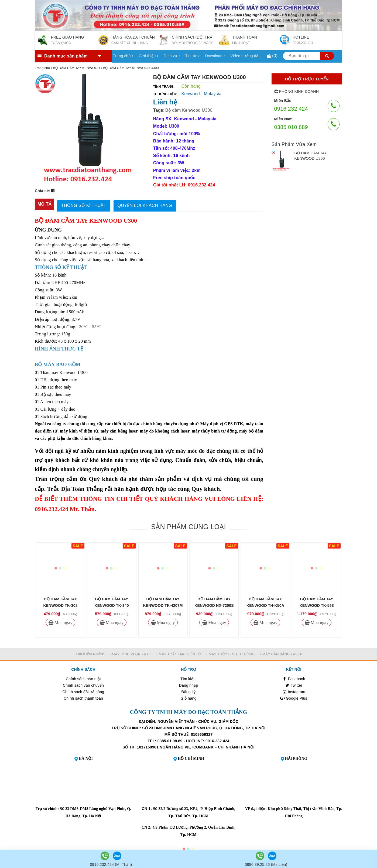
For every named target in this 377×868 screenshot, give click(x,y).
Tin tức (193, 56)
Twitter (294, 684)
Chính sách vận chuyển (83, 684)
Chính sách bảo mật (83, 678)
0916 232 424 (291, 109)
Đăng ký (188, 690)
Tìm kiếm (188, 678)
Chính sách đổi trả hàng (83, 690)
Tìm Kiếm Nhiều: (90, 653)
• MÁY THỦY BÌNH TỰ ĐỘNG (230, 653)
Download (215, 56)
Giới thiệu (148, 56)
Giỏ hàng (188, 697)
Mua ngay (63, 621)
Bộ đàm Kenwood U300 (189, 110)
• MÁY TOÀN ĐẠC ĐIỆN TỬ (179, 653)
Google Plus (294, 697)
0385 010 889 (291, 127)
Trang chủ (123, 56)
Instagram (294, 690)
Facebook (294, 678)
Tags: (159, 110)
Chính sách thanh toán (83, 697)
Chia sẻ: (42, 191)
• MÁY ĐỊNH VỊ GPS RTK (130, 653)
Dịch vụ (172, 56)
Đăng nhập (189, 684)
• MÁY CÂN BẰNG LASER (281, 653)
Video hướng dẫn (245, 56)
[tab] (44, 204)
